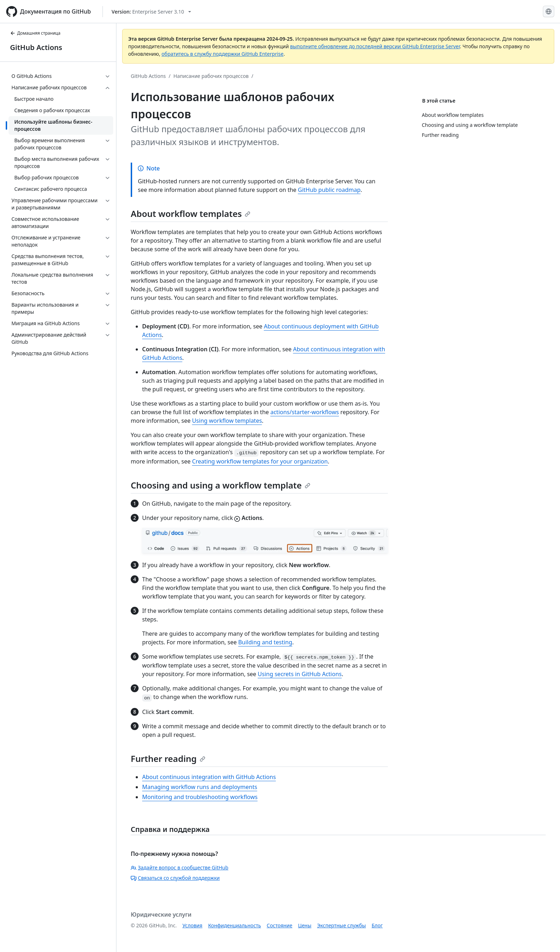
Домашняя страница (35, 33)
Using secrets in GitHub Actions (300, 674)
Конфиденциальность (235, 925)
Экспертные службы (342, 925)
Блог (377, 925)
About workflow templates (191, 214)
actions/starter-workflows (305, 412)
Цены (305, 925)
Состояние (280, 925)
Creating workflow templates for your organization (260, 461)
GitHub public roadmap (329, 190)
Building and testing (265, 642)
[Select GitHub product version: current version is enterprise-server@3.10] (152, 12)
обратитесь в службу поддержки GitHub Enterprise (222, 54)
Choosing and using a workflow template (221, 485)
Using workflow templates (227, 421)
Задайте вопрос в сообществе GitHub (179, 867)
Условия (192, 925)
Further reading (168, 758)
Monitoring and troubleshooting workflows (200, 797)
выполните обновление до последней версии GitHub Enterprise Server (375, 46)
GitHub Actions (36, 47)
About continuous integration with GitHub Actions (209, 777)
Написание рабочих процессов (211, 76)
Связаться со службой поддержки (175, 878)
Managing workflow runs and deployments (200, 787)
